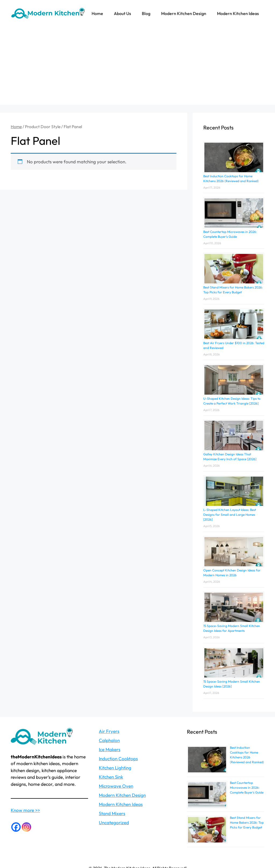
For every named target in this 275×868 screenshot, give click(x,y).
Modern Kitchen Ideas (238, 13)
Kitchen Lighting (115, 768)
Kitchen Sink (111, 777)
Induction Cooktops (118, 759)
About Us (122, 13)
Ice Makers (110, 749)
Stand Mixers (112, 813)
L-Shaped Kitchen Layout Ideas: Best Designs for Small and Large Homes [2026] (230, 515)
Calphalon (109, 740)
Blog (146, 13)
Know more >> (25, 810)
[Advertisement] (137, 67)
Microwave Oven (116, 786)
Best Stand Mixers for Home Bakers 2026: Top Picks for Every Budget (247, 822)
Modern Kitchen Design (184, 13)
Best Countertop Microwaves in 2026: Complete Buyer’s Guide (247, 788)
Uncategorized (114, 822)
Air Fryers (109, 731)
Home (97, 13)
